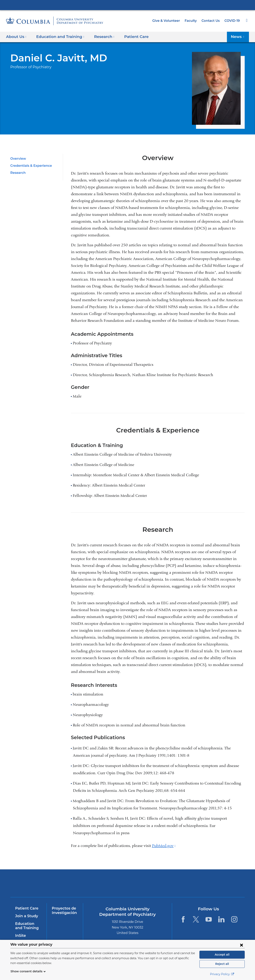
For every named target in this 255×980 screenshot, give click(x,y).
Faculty (193, 21)
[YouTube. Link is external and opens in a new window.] (209, 919)
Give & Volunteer (169, 21)
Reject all (222, 964)
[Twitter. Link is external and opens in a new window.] (196, 919)
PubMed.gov (164, 846)
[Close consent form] (241, 945)
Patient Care (130, 37)
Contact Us (211, 21)
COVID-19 (232, 21)
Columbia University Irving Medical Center (127, 5)
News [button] (239, 37)
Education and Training (28, 926)
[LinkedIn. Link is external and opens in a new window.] (222, 919)
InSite (20, 936)
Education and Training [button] (58, 37)
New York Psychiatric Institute (157, 884)
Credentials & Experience (30, 166)
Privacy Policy (222, 974)
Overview (17, 159)
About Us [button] (16, 37)
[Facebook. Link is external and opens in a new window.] (183, 919)
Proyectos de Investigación (63, 911)
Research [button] (99, 37)
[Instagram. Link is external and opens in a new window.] (234, 919)
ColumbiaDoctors (215, 883)
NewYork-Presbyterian (99, 886)
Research (18, 173)
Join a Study (26, 916)
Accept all (222, 955)
